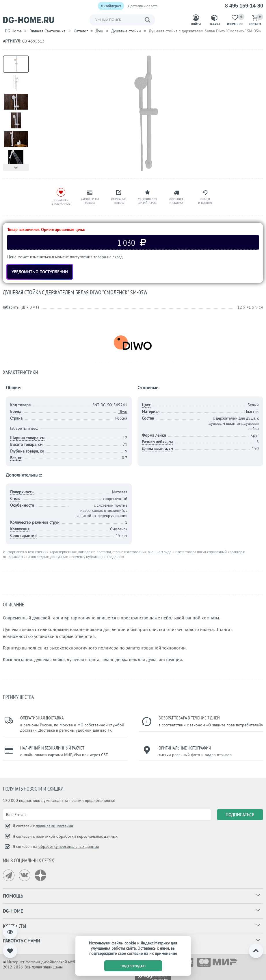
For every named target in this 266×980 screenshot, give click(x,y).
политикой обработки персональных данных (77, 836)
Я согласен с (42, 826)
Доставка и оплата (143, 6)
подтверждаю (133, 966)
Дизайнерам (111, 6)
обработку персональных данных (69, 846)
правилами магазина (54, 826)
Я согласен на (55, 846)
